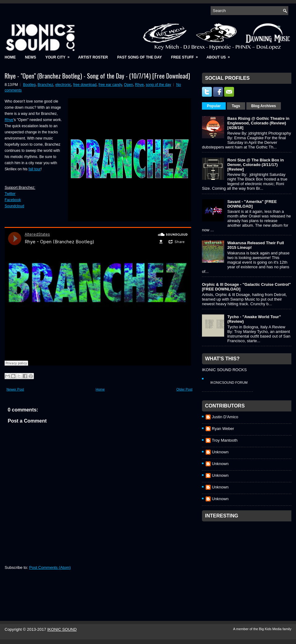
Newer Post (15, 389)
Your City (59, 55)
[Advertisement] (248, 563)
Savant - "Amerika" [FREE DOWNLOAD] (252, 204)
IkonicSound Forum (229, 383)
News (31, 57)
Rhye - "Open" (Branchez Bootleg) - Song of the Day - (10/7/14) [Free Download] (97, 76)
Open (128, 85)
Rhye (139, 85)
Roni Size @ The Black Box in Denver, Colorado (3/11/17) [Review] (255, 165)
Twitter (10, 194)
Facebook (13, 200)
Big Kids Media (271, 629)
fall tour (34, 169)
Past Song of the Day (140, 57)
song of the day (158, 85)
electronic (63, 85)
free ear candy (110, 85)
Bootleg (29, 85)
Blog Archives (264, 106)
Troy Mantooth (225, 440)
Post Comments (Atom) (50, 567)
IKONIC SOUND (62, 629)
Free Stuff (187, 55)
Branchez (45, 85)
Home (10, 57)
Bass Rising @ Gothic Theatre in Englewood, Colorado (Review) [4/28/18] (258, 123)
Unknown (220, 452)
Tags (236, 106)
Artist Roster (93, 57)
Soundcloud (14, 206)
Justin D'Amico (225, 417)
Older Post (184, 389)
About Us (220, 55)
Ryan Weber (223, 429)
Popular (214, 106)
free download (85, 85)
